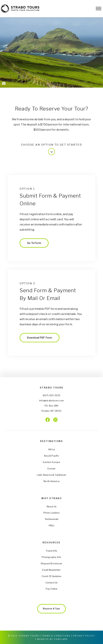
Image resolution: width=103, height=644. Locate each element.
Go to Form (34, 243)
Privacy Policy (84, 636)
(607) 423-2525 (52, 395)
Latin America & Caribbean (52, 475)
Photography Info (51, 557)
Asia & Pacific (51, 456)
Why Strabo (51, 498)
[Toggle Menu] (99, 9)
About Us (52, 506)
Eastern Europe (51, 462)
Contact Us (52, 583)
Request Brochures (51, 563)
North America (51, 481)
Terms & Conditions (56, 636)
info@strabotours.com (51, 400)
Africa (51, 449)
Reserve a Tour (51, 609)
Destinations (51, 441)
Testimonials (51, 519)
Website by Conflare (52, 639)
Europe (51, 468)
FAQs (51, 525)
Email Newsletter (51, 570)
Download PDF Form (40, 338)
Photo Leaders (52, 513)
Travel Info (51, 551)
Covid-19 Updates (51, 576)
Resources (51, 542)
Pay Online (52, 589)
